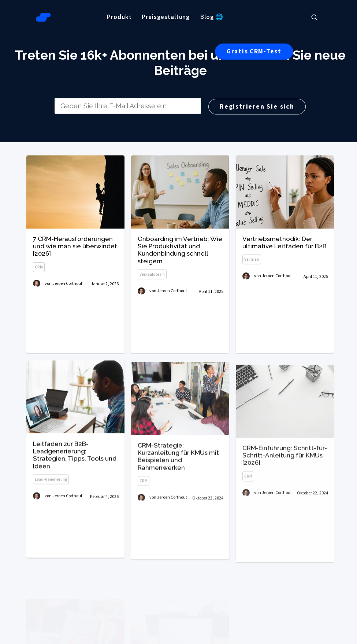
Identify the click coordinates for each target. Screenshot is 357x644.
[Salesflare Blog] (43, 17)
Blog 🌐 (212, 17)
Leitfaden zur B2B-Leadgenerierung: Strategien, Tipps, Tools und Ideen (75, 476)
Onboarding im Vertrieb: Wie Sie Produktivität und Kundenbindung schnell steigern (180, 250)
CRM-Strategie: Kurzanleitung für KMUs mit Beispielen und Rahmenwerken (178, 485)
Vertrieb (252, 260)
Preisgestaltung (166, 17)
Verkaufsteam (152, 274)
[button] (318, 17)
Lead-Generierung (51, 500)
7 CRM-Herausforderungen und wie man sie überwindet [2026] (75, 246)
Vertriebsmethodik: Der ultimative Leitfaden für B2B (285, 242)
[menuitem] (119, 17)
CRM (39, 267)
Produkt (119, 17)
